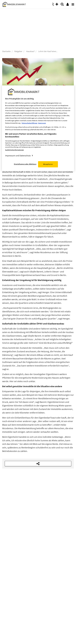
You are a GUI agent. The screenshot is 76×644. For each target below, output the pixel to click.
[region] (38, 128)
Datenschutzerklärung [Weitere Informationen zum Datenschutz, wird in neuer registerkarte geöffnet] (29, 123)
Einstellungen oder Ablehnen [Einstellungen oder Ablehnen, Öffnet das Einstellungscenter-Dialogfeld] (25, 164)
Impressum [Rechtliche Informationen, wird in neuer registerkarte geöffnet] (42, 123)
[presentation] (72, 4)
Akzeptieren (48, 164)
